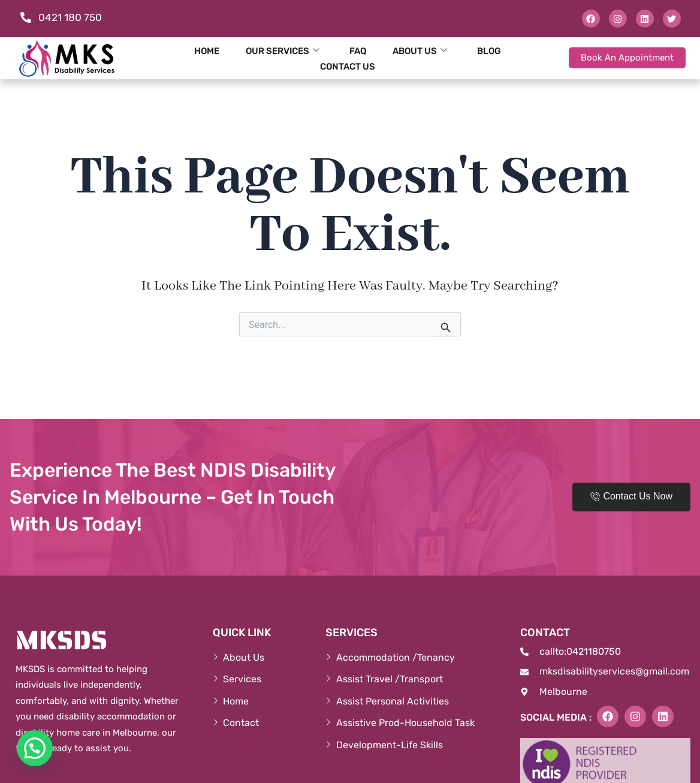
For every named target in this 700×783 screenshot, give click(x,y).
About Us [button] (420, 51)
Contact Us (348, 67)
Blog (489, 51)
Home (207, 51)
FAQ (358, 51)
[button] (35, 748)
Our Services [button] (283, 51)
